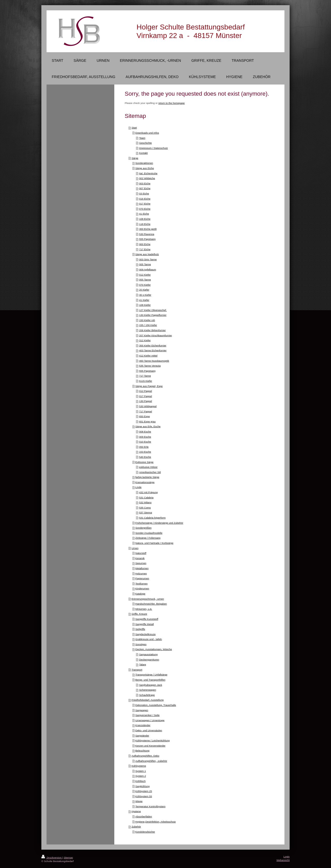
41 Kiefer (144, 300)
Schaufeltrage (147, 695)
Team (142, 138)
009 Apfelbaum (148, 269)
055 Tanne (145, 280)
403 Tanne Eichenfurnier (153, 350)
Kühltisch (140, 781)
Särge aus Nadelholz (147, 254)
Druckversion (52, 858)
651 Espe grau (147, 421)
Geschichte (145, 143)
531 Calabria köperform (152, 518)
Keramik (140, 558)
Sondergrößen (143, 528)
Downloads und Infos (147, 133)
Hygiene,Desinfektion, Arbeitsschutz (155, 822)
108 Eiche (145, 219)
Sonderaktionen (144, 163)
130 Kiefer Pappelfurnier (153, 315)
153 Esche (145, 452)
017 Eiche (145, 204)
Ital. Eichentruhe (148, 173)
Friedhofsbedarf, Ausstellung (148, 700)
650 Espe (144, 416)
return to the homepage (171, 103)
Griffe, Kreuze (139, 614)
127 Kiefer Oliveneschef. (153, 310)
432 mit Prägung (148, 492)
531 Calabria (146, 497)
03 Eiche (144, 193)
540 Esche (145, 457)
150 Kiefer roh (147, 320)
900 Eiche (145, 244)
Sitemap (68, 858)
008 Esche (145, 432)
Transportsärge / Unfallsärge (151, 675)
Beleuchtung (142, 751)
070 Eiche (145, 209)
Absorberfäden (144, 816)
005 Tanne (145, 264)
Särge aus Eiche (145, 168)
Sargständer (142, 736)
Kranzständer (143, 725)
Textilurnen (141, 584)
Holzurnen (141, 573)
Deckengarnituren (149, 660)
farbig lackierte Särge (147, 477)
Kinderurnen (142, 588)
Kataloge (140, 594)
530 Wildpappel (148, 406)
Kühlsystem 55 (144, 796)
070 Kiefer (145, 285)
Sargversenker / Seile (147, 715)
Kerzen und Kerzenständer (150, 746)
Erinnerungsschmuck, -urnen (148, 599)
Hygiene (136, 811)
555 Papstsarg (147, 239)
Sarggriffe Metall (144, 624)
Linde (138, 487)
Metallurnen (142, 568)
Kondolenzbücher (145, 832)
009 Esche (145, 437)
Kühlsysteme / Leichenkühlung (152, 740)
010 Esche (145, 442)
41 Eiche (144, 214)
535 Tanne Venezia (150, 366)
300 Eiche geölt (148, 229)
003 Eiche (145, 183)
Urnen (135, 548)
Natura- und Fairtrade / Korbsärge (154, 543)
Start (134, 128)
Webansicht (283, 860)
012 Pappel (146, 391)
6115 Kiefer (146, 381)
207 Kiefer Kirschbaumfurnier (156, 335)
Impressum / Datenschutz (153, 148)
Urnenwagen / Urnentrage (150, 720)
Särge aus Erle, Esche (148, 426)
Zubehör (136, 827)
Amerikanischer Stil (150, 472)
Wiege (139, 801)
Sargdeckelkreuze (145, 634)
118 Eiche (145, 224)
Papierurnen (142, 578)
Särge (135, 158)
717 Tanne (145, 376)
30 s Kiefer (145, 295)
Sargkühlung (142, 786)
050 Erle (144, 447)
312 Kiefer (145, 340)
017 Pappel (146, 396)
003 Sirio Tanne (148, 259)
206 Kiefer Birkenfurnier (152, 330)
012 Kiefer (145, 275)
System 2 (141, 776)
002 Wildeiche (147, 178)
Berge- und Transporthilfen (150, 680)
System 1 (141, 771)
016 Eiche (145, 199)
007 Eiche (145, 188)
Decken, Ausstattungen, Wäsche (154, 649)
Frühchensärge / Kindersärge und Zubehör (159, 523)
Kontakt (143, 153)
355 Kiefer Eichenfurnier (153, 345)
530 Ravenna (147, 234)
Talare (143, 664)
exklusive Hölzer (148, 467)
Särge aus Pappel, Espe (149, 386)
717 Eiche (145, 249)
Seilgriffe (140, 629)
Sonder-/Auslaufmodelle (149, 533)
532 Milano (145, 502)
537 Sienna (146, 512)
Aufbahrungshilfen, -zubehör (151, 761)
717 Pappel (146, 411)
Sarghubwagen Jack (151, 685)
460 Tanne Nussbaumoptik (154, 361)
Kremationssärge (145, 482)
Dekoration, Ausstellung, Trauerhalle (156, 705)
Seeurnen (141, 563)
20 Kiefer (144, 290)
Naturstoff (141, 553)
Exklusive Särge (144, 462)
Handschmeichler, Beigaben (151, 604)
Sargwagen (142, 710)
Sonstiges (141, 644)
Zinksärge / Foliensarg (148, 538)
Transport (137, 670)
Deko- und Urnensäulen (149, 730)
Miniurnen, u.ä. (144, 609)
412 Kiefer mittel (148, 356)
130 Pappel (146, 401)
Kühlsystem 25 (144, 791)
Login (287, 856)
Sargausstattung (148, 654)
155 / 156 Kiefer (148, 325)
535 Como (145, 508)
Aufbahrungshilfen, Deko (145, 756)
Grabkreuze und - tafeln (149, 639)
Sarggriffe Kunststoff (147, 619)
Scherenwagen (148, 690)
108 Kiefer (145, 305)
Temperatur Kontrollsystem (150, 806)
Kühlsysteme (139, 766)
